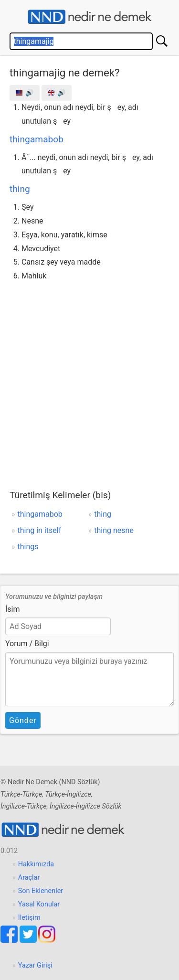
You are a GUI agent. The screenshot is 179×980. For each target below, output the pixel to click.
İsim (13, 609)
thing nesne (114, 530)
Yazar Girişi (35, 965)
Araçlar (29, 878)
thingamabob (37, 139)
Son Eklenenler (41, 891)
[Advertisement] (89, 378)
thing (20, 189)
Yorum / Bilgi (27, 644)
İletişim (29, 918)
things (28, 547)
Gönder (23, 720)
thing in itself (40, 530)
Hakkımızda (36, 864)
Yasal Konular (39, 904)
